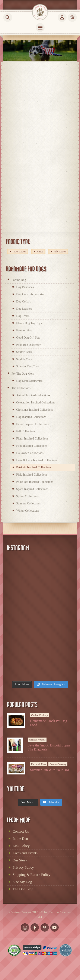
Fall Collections (26, 431)
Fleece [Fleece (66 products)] (40, 252)
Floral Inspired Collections (32, 439)
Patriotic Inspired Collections (34, 467)
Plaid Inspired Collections (32, 475)
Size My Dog (22, 882)
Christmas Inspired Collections (35, 410)
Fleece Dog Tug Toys (29, 323)
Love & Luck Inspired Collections (37, 460)
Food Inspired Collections (32, 446)
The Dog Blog (23, 889)
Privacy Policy (23, 867)
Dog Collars (23, 302)
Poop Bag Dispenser (28, 345)
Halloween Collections (30, 453)
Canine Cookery (39, 715)
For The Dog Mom (23, 374)
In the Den (20, 839)
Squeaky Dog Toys (28, 366)
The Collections (21, 388)
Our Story (20, 860)
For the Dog (19, 280)
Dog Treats (23, 316)
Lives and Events (25, 853)
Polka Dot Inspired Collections (35, 482)
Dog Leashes (24, 309)
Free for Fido (24, 330)
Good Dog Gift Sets (28, 338)
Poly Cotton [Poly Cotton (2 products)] (60, 252)
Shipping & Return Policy (31, 875)
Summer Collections (28, 503)
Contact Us (21, 831)
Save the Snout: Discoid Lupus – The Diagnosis (50, 747)
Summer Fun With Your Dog (50, 770)
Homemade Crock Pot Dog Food (49, 723)
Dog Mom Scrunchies (29, 381)
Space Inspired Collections (32, 489)
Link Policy (21, 846)
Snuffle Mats (24, 359)
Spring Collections (27, 496)
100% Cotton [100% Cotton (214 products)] (19, 252)
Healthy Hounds (37, 740)
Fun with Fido (38, 764)
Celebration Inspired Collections (36, 402)
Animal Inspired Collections (33, 395)
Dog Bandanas (25, 287)
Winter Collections (28, 511)
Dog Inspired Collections (31, 417)
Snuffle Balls (24, 352)
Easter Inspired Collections (32, 424)
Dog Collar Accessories (30, 294)
